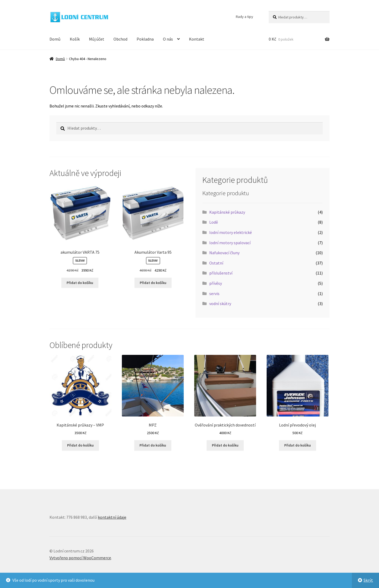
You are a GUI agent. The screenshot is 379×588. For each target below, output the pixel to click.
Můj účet (97, 39)
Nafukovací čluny (224, 253)
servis (214, 293)
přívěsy (216, 283)
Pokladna (145, 39)
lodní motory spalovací (230, 243)
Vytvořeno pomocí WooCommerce (80, 558)
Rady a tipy (245, 17)
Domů (55, 39)
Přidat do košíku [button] (80, 283)
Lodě (214, 222)
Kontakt (197, 39)
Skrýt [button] (368, 580)
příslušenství (221, 273)
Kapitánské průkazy (227, 212)
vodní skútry (220, 303)
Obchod (120, 39)
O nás (168, 39)
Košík (75, 39)
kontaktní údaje (112, 517)
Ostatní (216, 263)
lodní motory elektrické (231, 232)
